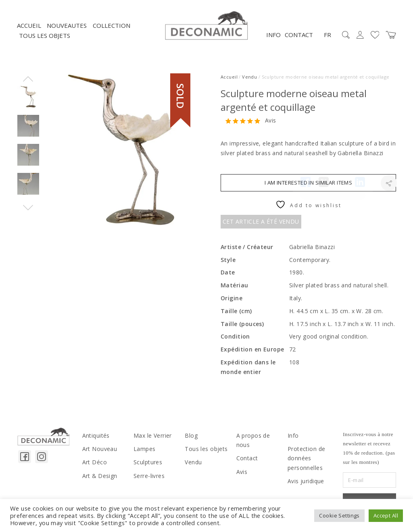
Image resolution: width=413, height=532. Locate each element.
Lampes (144, 451)
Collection (112, 29)
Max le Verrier (152, 438)
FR (327, 38)
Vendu (249, 80)
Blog (190, 438)
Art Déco (93, 464)
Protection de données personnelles (305, 460)
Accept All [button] (386, 515)
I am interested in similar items (308, 186)
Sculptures (147, 464)
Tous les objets (45, 39)
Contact (299, 38)
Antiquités (95, 438)
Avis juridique (305, 482)
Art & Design (98, 477)
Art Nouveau (99, 451)
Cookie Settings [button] (339, 515)
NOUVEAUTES (67, 29)
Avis (271, 124)
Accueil (29, 29)
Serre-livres (149, 477)
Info (273, 38)
